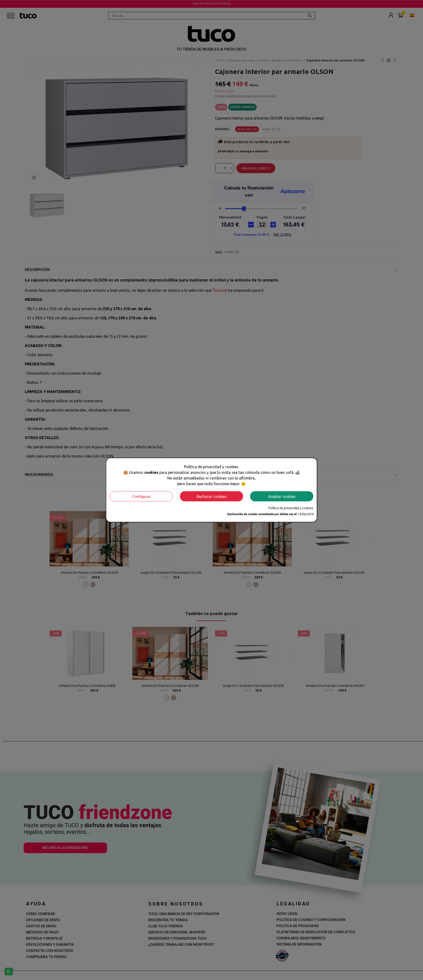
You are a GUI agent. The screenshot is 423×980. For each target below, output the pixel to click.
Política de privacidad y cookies (291, 508)
